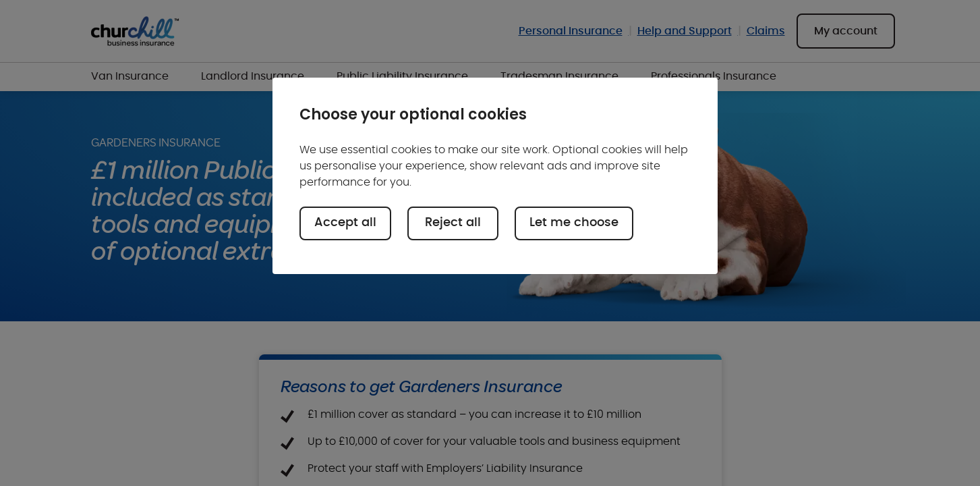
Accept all (345, 223)
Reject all (453, 223)
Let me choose (574, 223)
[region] (495, 175)
